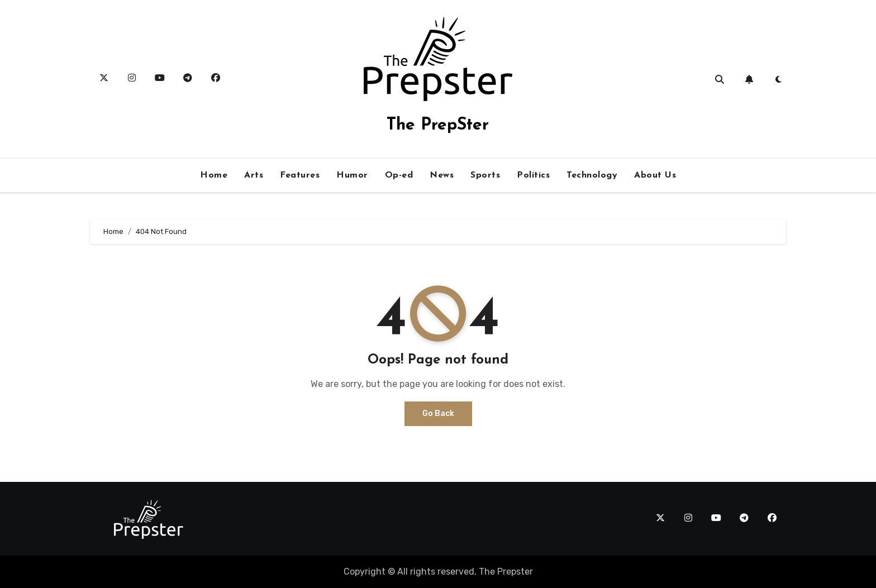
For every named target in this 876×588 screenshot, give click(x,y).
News (442, 175)
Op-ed (399, 175)
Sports (485, 175)
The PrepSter (438, 125)
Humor (352, 175)
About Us (655, 175)
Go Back (438, 413)
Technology (592, 175)
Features (300, 175)
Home (214, 175)
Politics (533, 175)
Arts (254, 175)
